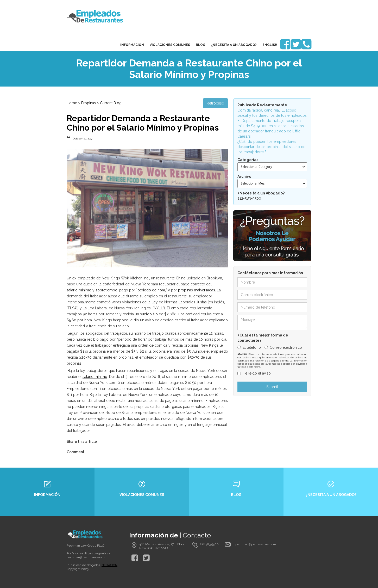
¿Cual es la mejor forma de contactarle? (263, 338)
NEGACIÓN (109, 565)
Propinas (89, 103)
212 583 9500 (209, 544)
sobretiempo (106, 290)
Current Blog (111, 103)
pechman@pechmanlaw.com (87, 557)
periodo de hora (151, 290)
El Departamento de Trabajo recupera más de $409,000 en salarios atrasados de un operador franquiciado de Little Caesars (271, 128)
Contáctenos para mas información (270, 273)
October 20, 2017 (83, 139)
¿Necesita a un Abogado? (234, 45)
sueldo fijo (149, 314)
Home (72, 103)
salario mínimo (79, 290)
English (270, 45)
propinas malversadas (197, 290)
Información (132, 45)
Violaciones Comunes (170, 45)
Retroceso (215, 103)
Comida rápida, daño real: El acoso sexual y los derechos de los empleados (272, 113)
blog (201, 45)
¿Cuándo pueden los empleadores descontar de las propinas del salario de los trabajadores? (271, 147)
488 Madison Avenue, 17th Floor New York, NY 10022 (162, 546)
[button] (272, 167)
